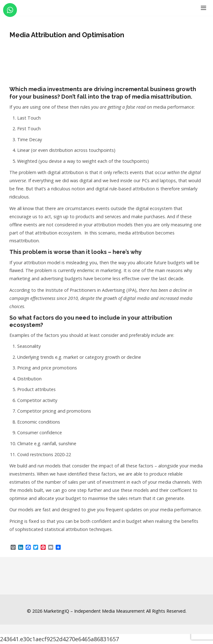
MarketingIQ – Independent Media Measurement (94, 611)
